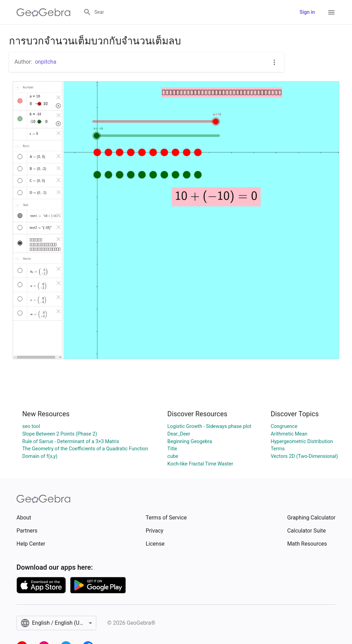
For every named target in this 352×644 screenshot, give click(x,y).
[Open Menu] (331, 12)
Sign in (307, 12)
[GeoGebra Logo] (43, 12)
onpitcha (46, 62)
